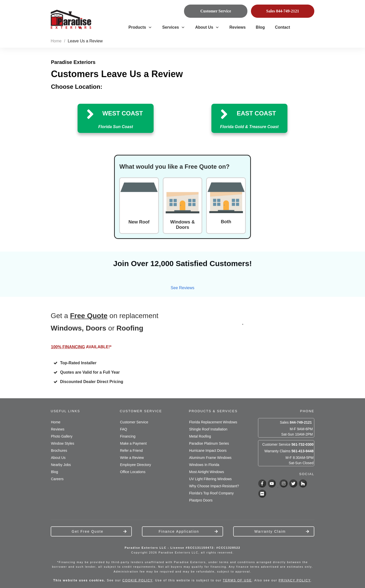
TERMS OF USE (237, 580)
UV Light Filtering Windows (210, 479)
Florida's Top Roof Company (211, 493)
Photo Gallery (62, 436)
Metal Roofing (200, 436)
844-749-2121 (301, 422)
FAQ (124, 429)
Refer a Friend (131, 451)
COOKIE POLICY (137, 580)
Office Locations (133, 472)
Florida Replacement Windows (213, 422)
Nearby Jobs (61, 465)
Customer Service (134, 422)
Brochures (59, 451)
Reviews (58, 429)
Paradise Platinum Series (209, 443)
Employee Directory (136, 465)
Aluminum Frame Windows (210, 458)
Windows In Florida (204, 465)
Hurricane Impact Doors (208, 451)
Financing (128, 436)
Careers (57, 479)
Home (56, 422)
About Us (58, 458)
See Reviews (182, 288)
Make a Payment (133, 443)
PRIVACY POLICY (294, 580)
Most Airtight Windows (207, 472)
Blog (54, 472)
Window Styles (63, 443)
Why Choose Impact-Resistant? (214, 486)
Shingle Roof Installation (208, 429)
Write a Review (132, 458)
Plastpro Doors (201, 500)
